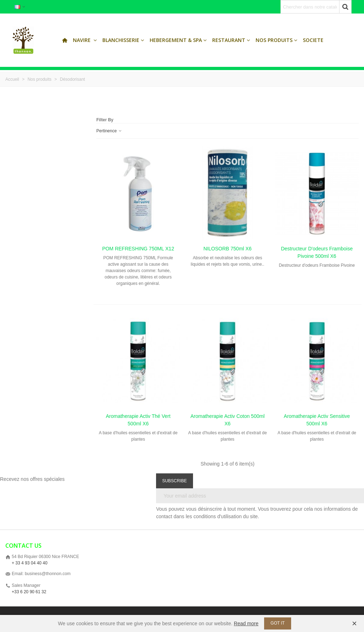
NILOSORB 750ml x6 (227, 249)
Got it (278, 623)
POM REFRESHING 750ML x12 (138, 249)
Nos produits (274, 40)
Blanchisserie (121, 40)
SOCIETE (313, 40)
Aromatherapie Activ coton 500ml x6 (228, 420)
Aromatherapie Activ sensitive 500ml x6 (317, 420)
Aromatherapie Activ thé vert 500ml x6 (138, 420)
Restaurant (229, 40)
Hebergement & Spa (176, 40)
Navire (82, 40)
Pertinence (109, 131)
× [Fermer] (354, 623)
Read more (246, 623)
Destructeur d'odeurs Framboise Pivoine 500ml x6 (317, 252)
